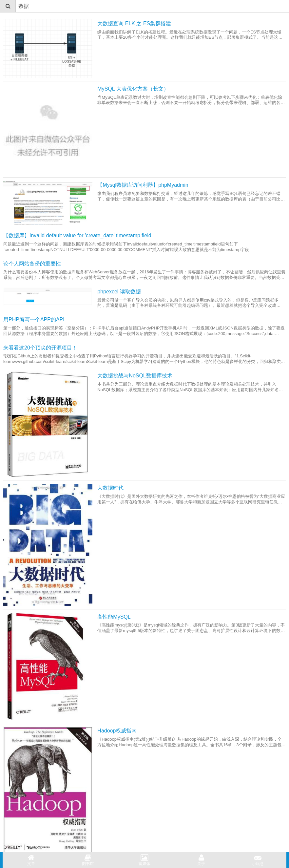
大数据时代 (110, 488)
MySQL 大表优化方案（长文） (133, 89)
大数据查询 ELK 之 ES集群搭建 (134, 23)
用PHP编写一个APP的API (34, 319)
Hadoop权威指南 (117, 731)
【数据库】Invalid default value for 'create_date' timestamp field (77, 235)
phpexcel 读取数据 (119, 292)
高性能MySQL (114, 617)
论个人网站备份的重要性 (32, 264)
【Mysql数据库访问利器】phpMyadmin (143, 185)
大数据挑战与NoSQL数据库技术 (135, 376)
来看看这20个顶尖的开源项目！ (40, 348)
